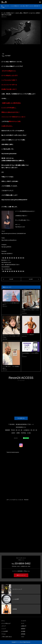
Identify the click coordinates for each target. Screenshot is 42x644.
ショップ (4, 629)
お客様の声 (24, 626)
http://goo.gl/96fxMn (6, 247)
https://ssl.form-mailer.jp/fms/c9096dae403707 (14, 200)
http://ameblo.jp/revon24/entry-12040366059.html (14, 233)
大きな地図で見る (21, 418)
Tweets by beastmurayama (13, 452)
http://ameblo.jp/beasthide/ (9, 154)
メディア (4, 626)
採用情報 (23, 634)
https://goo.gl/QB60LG (7, 253)
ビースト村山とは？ (6, 623)
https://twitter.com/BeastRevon (9, 240)
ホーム (3, 621)
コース (23, 623)
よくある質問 (5, 631)
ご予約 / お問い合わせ (7, 637)
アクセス (4, 634)
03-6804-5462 (23, 563)
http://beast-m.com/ (20, 227)
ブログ (23, 637)
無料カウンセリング (21, 575)
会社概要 (23, 631)
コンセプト (24, 621)
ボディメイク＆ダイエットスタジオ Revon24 (17, 500)
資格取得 (23, 629)
